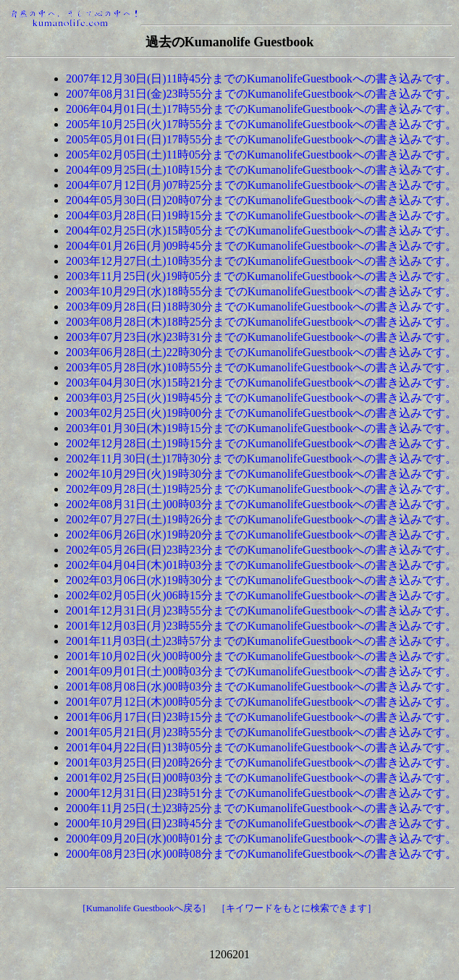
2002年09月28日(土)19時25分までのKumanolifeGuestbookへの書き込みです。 (261, 489)
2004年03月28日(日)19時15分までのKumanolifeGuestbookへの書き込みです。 (261, 215)
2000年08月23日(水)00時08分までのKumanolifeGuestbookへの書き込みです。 (261, 854)
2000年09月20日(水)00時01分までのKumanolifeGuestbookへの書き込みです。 (261, 839)
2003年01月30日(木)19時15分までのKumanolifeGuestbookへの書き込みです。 (261, 428)
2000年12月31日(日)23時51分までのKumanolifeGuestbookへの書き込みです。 (261, 793)
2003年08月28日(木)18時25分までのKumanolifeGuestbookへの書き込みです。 (261, 322)
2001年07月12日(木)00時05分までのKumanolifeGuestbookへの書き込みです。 (261, 702)
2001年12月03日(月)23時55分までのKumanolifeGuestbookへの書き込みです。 (261, 626)
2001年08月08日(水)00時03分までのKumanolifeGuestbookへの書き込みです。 (261, 687)
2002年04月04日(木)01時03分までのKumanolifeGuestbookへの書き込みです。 (261, 565)
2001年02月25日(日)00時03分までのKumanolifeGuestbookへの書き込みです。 (261, 778)
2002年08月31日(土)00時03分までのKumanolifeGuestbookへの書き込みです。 (261, 504)
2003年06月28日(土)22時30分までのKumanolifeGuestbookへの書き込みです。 (261, 352)
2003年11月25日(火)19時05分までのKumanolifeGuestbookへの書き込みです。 (261, 276)
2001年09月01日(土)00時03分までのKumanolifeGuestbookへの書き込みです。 (261, 671)
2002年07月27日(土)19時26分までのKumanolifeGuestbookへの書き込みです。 (261, 519)
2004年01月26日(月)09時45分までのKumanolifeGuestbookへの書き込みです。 (261, 246)
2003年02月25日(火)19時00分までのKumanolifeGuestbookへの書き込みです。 (261, 413)
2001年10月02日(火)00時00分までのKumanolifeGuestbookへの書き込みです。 (261, 656)
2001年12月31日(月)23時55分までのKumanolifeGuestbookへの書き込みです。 (261, 611)
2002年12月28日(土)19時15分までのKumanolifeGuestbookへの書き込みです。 (261, 443)
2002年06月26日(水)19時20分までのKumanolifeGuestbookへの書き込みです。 (261, 535)
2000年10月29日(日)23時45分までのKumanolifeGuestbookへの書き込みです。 (261, 823)
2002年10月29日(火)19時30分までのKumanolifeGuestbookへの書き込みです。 (261, 474)
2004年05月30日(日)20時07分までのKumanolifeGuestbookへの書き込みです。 (261, 200)
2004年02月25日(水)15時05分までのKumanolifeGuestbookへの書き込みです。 (261, 231)
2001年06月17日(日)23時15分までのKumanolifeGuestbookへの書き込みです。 (261, 717)
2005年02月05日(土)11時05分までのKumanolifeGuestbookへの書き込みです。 (261, 155)
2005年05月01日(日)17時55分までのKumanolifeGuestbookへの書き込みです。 (261, 139)
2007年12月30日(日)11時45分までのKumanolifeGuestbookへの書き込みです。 (261, 79)
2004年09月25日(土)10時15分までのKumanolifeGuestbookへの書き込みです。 (261, 170)
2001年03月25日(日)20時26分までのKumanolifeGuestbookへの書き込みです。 (261, 763)
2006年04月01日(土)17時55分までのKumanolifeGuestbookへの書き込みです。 (261, 109)
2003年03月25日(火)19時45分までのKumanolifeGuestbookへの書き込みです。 (261, 398)
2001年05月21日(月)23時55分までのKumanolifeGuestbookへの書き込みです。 (261, 732)
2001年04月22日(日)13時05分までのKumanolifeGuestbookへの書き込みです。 (261, 747)
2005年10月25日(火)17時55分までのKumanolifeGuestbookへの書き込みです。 (261, 124)
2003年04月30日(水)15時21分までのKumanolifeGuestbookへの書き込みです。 (261, 383)
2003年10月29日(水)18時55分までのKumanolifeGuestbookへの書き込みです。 (261, 291)
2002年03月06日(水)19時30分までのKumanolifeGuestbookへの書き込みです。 (261, 580)
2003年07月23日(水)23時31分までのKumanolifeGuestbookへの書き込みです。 (261, 337)
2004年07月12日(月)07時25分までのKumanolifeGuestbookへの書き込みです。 (261, 185)
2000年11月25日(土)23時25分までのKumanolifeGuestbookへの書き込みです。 (261, 808)
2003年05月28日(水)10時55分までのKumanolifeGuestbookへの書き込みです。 (261, 367)
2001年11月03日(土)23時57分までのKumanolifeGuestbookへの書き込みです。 (261, 641)
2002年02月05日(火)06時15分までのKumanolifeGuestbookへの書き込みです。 (261, 595)
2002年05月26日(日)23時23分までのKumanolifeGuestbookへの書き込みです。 (261, 550)
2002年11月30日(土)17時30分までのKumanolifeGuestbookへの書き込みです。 (261, 459)
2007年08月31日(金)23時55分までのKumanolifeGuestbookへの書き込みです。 (261, 94)
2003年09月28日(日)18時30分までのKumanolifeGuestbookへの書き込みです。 (261, 307)
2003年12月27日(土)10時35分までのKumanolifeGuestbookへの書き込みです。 (261, 261)
